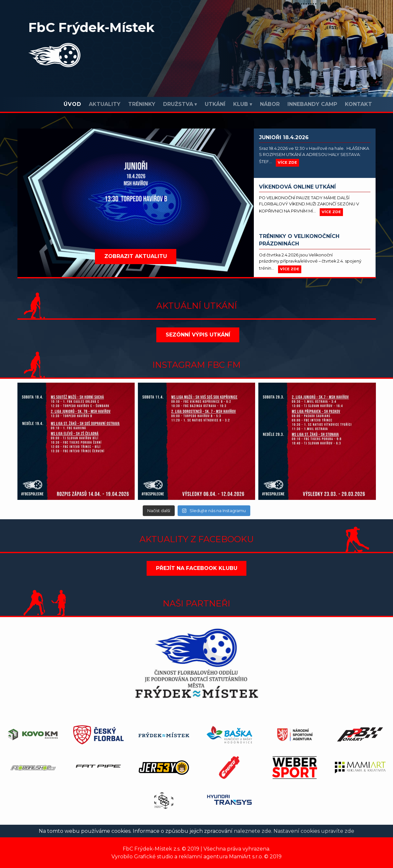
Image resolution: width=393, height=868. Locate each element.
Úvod (72, 104)
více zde (287, 162)
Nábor (270, 104)
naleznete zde (253, 831)
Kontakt (358, 104)
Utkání (215, 104)
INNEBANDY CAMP (312, 104)
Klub (241, 104)
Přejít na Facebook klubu (197, 568)
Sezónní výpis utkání (198, 335)
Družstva (178, 104)
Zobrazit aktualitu (136, 256)
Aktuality (105, 104)
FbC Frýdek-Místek (91, 27)
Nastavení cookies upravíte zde (314, 831)
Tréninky (142, 104)
